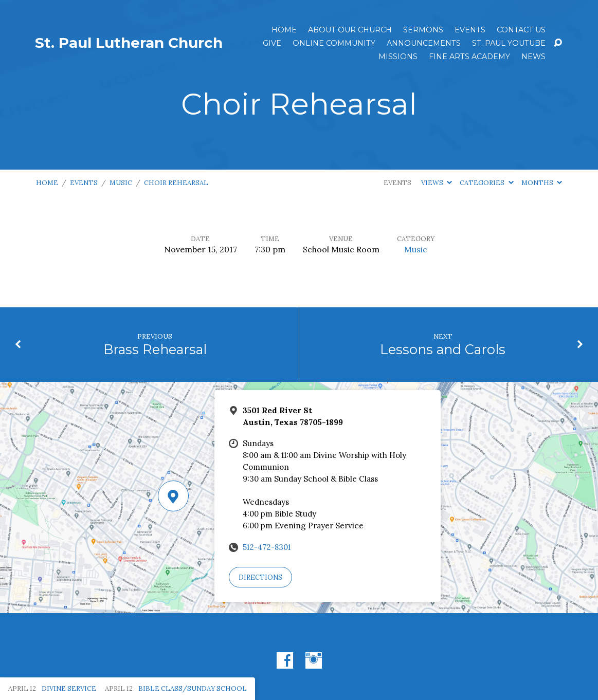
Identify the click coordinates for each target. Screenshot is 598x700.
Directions (260, 577)
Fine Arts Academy (469, 57)
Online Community (334, 43)
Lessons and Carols (443, 349)
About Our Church (350, 30)
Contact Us (521, 30)
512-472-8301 (267, 547)
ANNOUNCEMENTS (424, 43)
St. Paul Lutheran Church (129, 43)
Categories (486, 183)
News (533, 57)
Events (470, 30)
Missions (398, 57)
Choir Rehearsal (176, 183)
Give (272, 43)
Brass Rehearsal (155, 349)
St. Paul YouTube (509, 43)
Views (437, 183)
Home (284, 30)
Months (542, 183)
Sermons (423, 30)
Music (121, 183)
